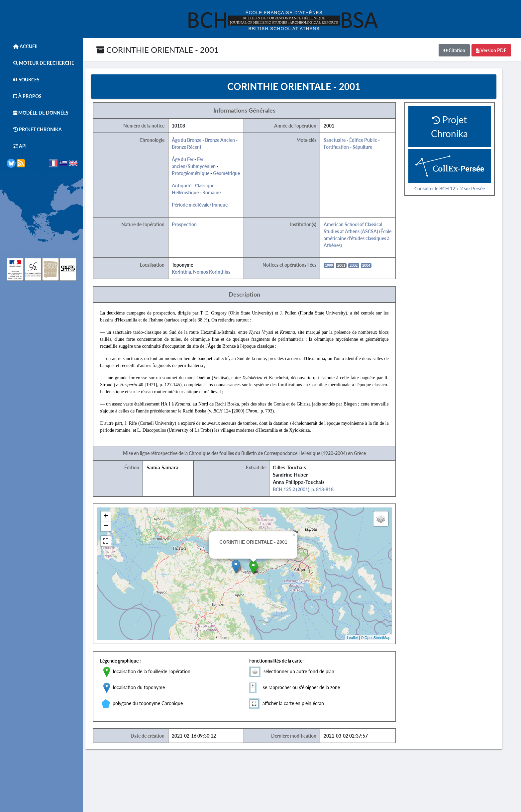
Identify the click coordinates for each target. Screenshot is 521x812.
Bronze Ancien (228, 141)
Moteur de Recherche (40, 63)
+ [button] (114, 517)
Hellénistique (194, 193)
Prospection (193, 225)
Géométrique (235, 174)
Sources (23, 80)
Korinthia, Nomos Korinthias (209, 273)
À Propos (24, 96)
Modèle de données (38, 113)
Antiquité (190, 186)
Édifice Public (371, 141)
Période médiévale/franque (208, 206)
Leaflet (360, 638)
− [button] (114, 527)
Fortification (344, 148)
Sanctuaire (342, 141)
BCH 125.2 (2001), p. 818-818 (311, 490)
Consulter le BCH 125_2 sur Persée (457, 189)
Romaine (220, 193)
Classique (213, 186)
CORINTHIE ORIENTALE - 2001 (157, 50)
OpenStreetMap (385, 638)
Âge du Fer (191, 160)
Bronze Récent (195, 148)
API (17, 146)
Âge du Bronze (195, 141)
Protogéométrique (199, 174)
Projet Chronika (34, 129)
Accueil (23, 46)
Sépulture (370, 148)
